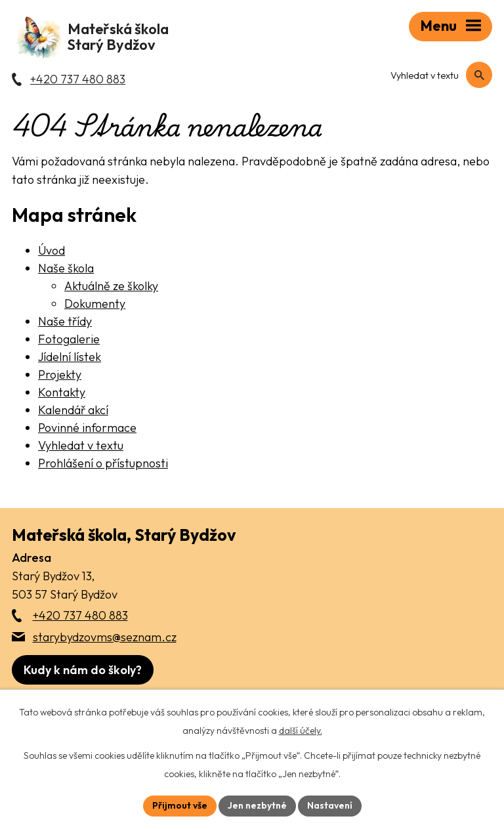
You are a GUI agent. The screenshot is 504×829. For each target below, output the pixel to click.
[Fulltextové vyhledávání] (436, 75)
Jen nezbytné (257, 805)
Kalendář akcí (73, 410)
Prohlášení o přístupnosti (103, 463)
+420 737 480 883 (80, 615)
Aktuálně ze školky (111, 286)
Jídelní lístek (70, 357)
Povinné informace (87, 428)
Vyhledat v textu (81, 445)
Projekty (60, 374)
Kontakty (62, 392)
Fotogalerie (69, 339)
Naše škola (66, 268)
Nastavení (330, 805)
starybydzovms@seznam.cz (105, 637)
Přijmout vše (180, 805)
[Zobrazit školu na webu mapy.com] (83, 670)
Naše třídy (65, 321)
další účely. (301, 731)
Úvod (52, 250)
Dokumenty (95, 304)
